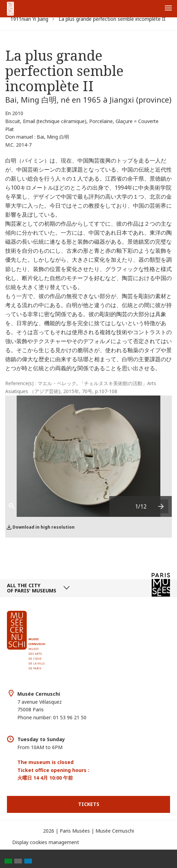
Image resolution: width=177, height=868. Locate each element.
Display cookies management (46, 842)
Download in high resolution (44, 527)
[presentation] (161, 506)
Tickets (89, 804)
